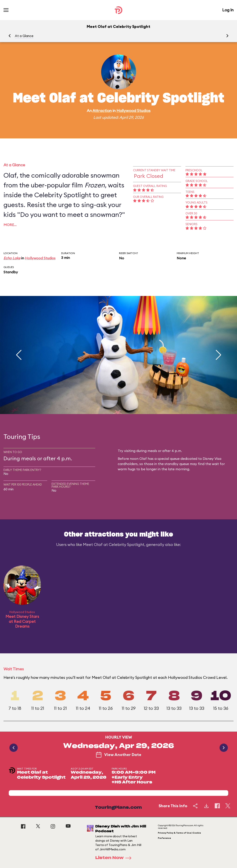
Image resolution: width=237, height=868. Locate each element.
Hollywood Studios (133, 111)
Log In (228, 10)
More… (10, 225)
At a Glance (24, 36)
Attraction (102, 111)
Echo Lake (12, 258)
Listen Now (115, 858)
